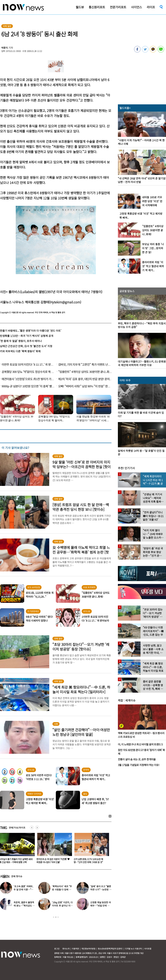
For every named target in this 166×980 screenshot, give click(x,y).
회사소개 (66, 949)
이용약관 (75, 949)
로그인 (57, 949)
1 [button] (54, 917)
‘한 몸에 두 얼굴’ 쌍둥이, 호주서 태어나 (21, 341)
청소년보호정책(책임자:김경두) (110, 949)
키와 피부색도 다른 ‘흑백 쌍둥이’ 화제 (20, 351)
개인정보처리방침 (88, 949)
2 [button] (56, 917)
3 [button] (58, 917)
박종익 (5, 48)
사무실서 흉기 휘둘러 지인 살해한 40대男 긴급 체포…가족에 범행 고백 (53, 861)
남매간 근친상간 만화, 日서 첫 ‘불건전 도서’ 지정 (26, 346)
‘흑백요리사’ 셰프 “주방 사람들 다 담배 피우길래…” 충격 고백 (62, 889)
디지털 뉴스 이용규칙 (133, 949)
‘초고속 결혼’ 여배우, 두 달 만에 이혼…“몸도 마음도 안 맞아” (23, 889)
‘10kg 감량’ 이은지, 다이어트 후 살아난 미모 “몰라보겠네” (62, 906)
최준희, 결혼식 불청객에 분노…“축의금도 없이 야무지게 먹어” (24, 906)
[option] (53, 849)
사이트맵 (148, 949)
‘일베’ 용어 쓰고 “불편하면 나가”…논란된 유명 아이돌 (101, 889)
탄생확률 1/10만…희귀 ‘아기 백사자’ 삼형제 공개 (27, 336)
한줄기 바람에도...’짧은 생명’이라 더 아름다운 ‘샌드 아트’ (31, 331)
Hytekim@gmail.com (65, 302)
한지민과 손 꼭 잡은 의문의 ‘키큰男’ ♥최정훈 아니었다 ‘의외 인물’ (90, 861)
